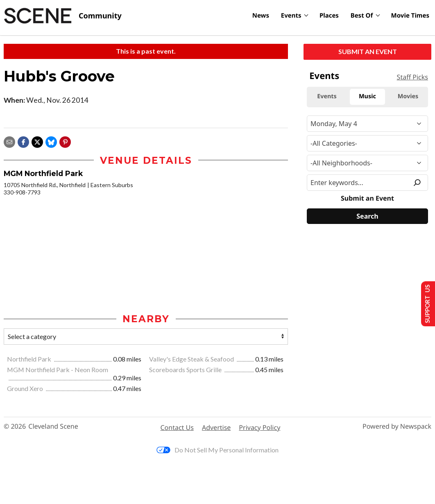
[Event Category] (367, 143)
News (261, 16)
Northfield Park (30, 359)
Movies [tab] (408, 96)
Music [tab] (367, 96)
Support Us (425, 303)
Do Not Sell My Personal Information (217, 451)
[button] (65, 141)
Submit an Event (368, 51)
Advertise (216, 428)
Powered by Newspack (397, 427)
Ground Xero (26, 389)
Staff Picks (412, 77)
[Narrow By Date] (367, 124)
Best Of (362, 16)
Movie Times (410, 16)
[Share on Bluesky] (51, 141)
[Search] (367, 216)
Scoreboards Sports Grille (186, 370)
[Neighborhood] (367, 163)
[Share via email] (9, 141)
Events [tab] (327, 96)
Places (329, 16)
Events (291, 16)
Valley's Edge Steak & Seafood (192, 359)
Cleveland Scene (53, 427)
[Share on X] (37, 141)
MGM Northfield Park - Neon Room (58, 370)
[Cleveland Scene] (63, 16)
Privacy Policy (259, 428)
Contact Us (177, 428)
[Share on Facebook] (23, 141)
